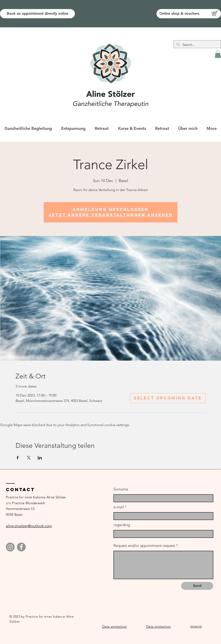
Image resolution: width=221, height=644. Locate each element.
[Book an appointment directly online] (37, 14)
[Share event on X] (29, 458)
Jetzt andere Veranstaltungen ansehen (111, 215)
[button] (218, 54)
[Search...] (197, 45)
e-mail (119, 507)
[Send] (197, 586)
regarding (122, 525)
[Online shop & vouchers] (189, 14)
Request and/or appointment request (144, 546)
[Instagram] (10, 547)
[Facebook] (21, 547)
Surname (121, 489)
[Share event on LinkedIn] (40, 458)
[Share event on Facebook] (18, 458)
